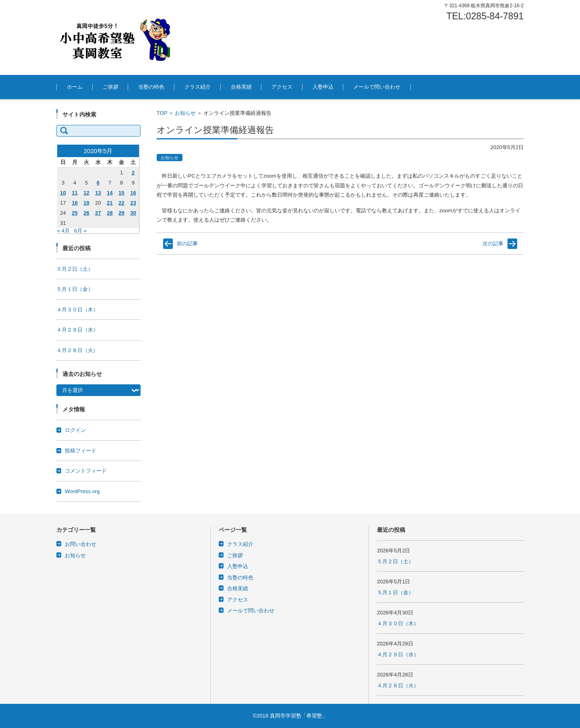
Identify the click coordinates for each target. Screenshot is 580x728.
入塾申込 (323, 87)
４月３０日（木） (77, 310)
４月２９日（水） (77, 330)
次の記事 (493, 244)
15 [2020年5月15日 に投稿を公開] (121, 193)
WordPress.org (82, 491)
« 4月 (63, 231)
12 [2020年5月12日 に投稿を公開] (86, 193)
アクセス (282, 87)
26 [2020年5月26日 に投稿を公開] (86, 213)
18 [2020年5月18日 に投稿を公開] (75, 203)
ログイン (75, 430)
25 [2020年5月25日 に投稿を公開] (75, 213)
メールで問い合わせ (377, 87)
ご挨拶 (111, 87)
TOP (162, 113)
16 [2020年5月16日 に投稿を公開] (133, 193)
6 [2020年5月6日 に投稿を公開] (98, 183)
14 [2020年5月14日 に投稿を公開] (110, 193)
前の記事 (187, 244)
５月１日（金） (75, 289)
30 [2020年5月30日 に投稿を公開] (133, 213)
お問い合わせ (81, 544)
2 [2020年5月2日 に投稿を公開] (133, 173)
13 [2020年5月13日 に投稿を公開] (98, 193)
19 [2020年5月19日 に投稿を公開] (86, 203)
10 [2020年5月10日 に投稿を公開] (63, 193)
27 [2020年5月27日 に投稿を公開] (98, 213)
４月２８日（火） (77, 350)
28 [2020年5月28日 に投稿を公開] (110, 213)
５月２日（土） (75, 269)
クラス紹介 (198, 87)
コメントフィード (86, 471)
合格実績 (241, 87)
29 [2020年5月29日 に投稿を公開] (121, 213)
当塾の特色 (151, 87)
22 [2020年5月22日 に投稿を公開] (121, 203)
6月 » (80, 231)
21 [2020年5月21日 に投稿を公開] (110, 203)
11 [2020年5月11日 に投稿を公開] (75, 193)
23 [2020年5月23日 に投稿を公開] (133, 203)
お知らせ (185, 113)
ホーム (75, 87)
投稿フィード (81, 451)
